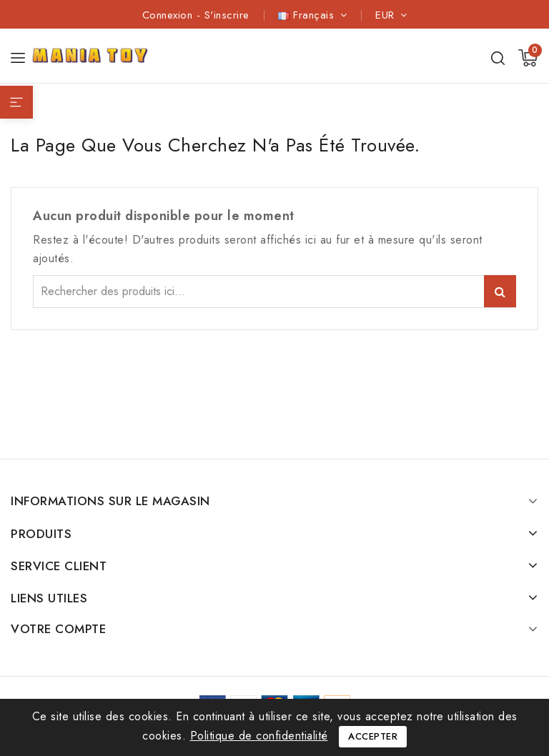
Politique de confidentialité (259, 736)
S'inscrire (227, 15)
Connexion (169, 15)
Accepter (373, 736)
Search (500, 291)
